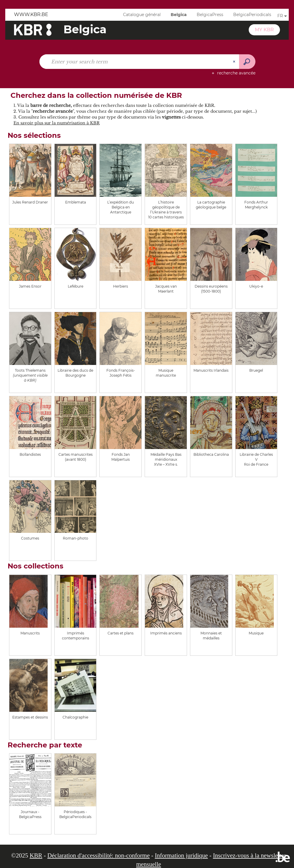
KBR (36, 855)
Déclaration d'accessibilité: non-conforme (98, 855)
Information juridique (181, 855)
